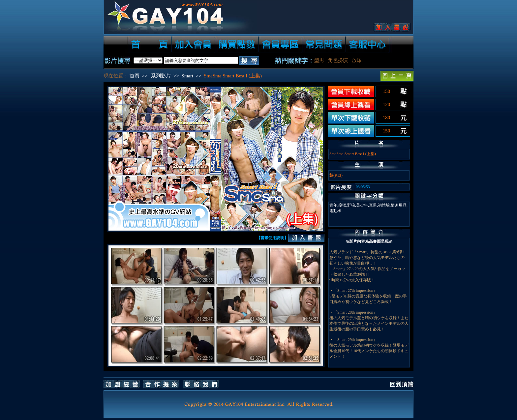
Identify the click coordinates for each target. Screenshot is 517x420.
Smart (187, 76)
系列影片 (161, 76)
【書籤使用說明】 (272, 238)
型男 (319, 60)
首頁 (135, 76)
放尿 (357, 60)
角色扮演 (338, 60)
